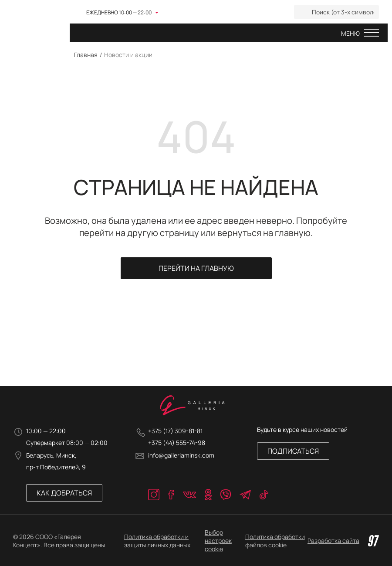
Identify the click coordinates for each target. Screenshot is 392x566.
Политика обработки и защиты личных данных (157, 541)
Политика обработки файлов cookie (275, 541)
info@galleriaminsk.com (181, 455)
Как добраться (64, 493)
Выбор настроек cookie (218, 541)
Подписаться (293, 451)
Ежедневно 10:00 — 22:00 (119, 12)
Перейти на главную (196, 268)
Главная (86, 55)
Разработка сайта (343, 541)
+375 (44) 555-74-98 (177, 443)
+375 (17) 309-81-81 (175, 431)
